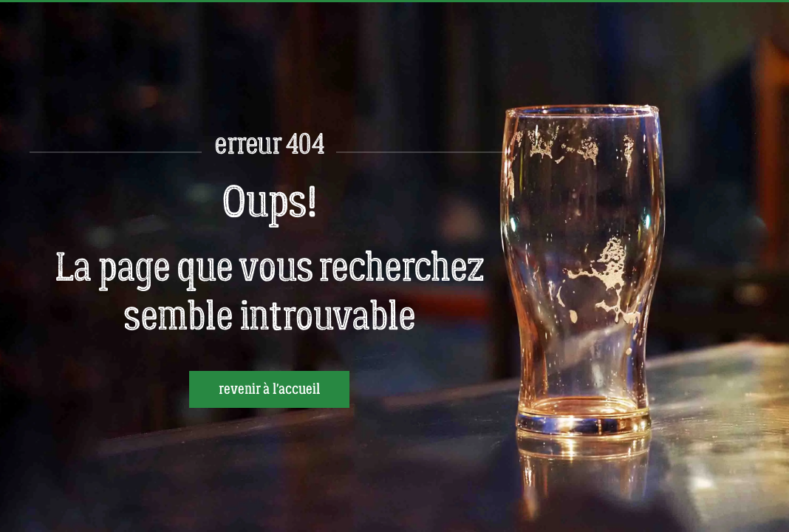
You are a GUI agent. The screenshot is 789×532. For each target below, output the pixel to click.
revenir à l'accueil (269, 389)
